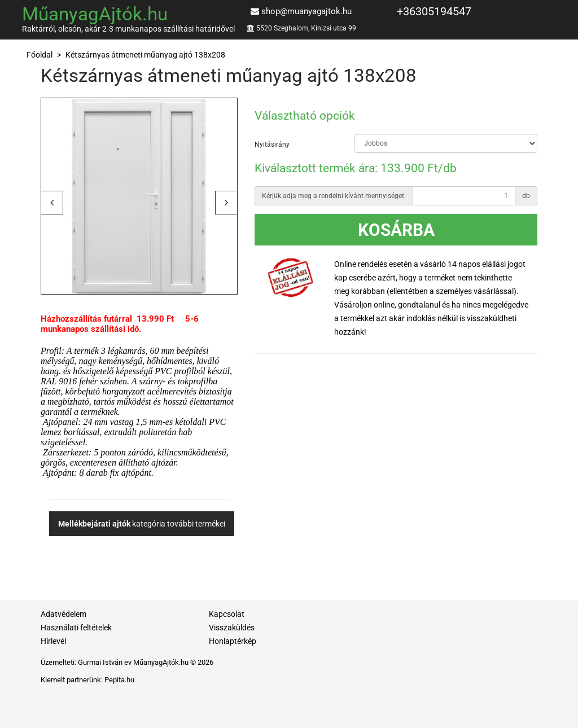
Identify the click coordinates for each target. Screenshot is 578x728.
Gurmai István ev (105, 662)
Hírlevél (53, 641)
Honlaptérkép (233, 641)
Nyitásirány (272, 144)
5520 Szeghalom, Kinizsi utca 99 (306, 28)
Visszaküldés (232, 628)
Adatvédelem (64, 614)
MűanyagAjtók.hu (95, 14)
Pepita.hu (119, 680)
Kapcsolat (227, 614)
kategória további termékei (142, 524)
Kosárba (396, 230)
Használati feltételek (76, 628)
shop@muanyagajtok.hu (306, 11)
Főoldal (40, 55)
